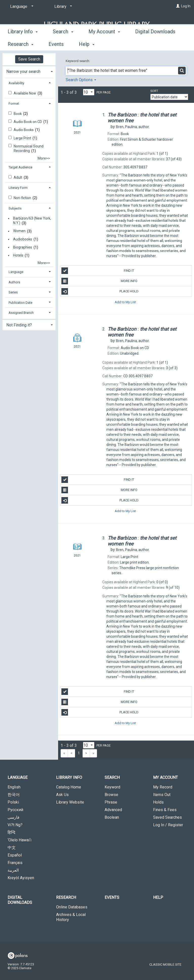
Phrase (111, 802)
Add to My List (125, 302)
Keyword (112, 787)
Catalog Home (69, 787)
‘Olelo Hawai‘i (19, 840)
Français (15, 863)
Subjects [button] (15, 208)
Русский (15, 810)
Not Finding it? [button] (19, 325)
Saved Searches (167, 817)
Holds (158, 802)
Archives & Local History (71, 917)
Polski (13, 802)
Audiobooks (23, 239)
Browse (111, 795)
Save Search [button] (29, 59)
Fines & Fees (165, 810)
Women (19, 231)
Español (15, 855)
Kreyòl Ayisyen (21, 878)
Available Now (25, 93)
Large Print (23, 138)
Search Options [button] (81, 80)
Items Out (162, 795)
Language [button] (16, 272)
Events (112, 897)
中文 (12, 848)
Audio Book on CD (28, 122)
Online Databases (72, 907)
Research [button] (66, 897)
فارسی (14, 817)
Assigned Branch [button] (21, 313)
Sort (154, 91)
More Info (99, 281)
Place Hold (100, 291)
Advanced (113, 810)
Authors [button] (14, 282)
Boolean (112, 817)
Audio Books (24, 130)
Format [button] (14, 103)
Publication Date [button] (20, 303)
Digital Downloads (20, 900)
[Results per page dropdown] (89, 92)
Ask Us (62, 795)
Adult (18, 177)
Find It (98, 271)
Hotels (18, 255)
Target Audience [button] (20, 167)
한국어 (14, 795)
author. (133, 127)
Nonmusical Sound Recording (29, 148)
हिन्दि (11, 832)
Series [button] (13, 292)
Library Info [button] (23, 43)
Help (158, 897)
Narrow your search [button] (23, 71)
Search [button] (63, 43)
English (14, 787)
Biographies (23, 247)
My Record (163, 787)
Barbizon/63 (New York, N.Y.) (32, 221)
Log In (186, 6)
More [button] (145, 44)
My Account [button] (104, 43)
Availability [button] (16, 83)
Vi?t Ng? (15, 825)
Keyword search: (78, 61)
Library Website (70, 802)
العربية (13, 870)
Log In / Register (168, 825)
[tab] (29, 71)
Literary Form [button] (18, 188)
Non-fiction (23, 198)
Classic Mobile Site (165, 964)
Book (18, 114)
